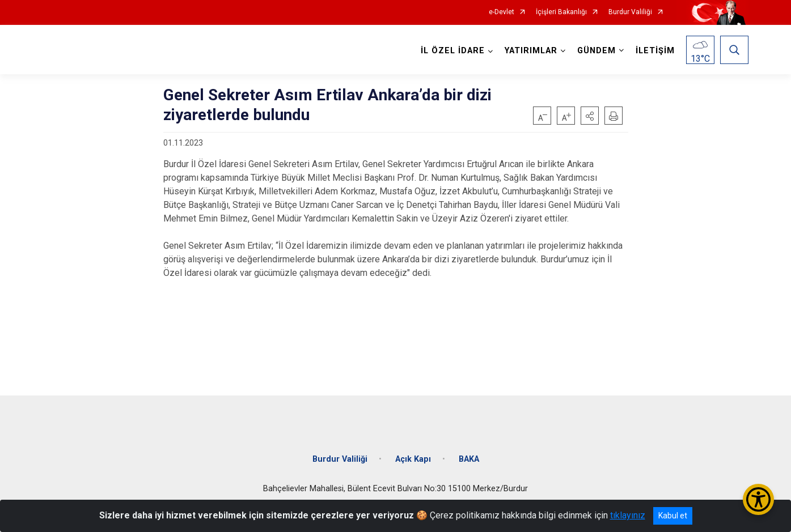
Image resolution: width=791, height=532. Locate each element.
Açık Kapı (413, 459)
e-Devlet (502, 12)
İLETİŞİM (655, 51)
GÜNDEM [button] (597, 51)
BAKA (469, 459)
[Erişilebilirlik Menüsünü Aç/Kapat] (758, 499)
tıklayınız (628, 515)
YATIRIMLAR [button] (531, 51)
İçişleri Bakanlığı (561, 12)
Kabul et (673, 516)
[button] (590, 116)
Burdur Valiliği (630, 12)
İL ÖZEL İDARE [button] (453, 51)
